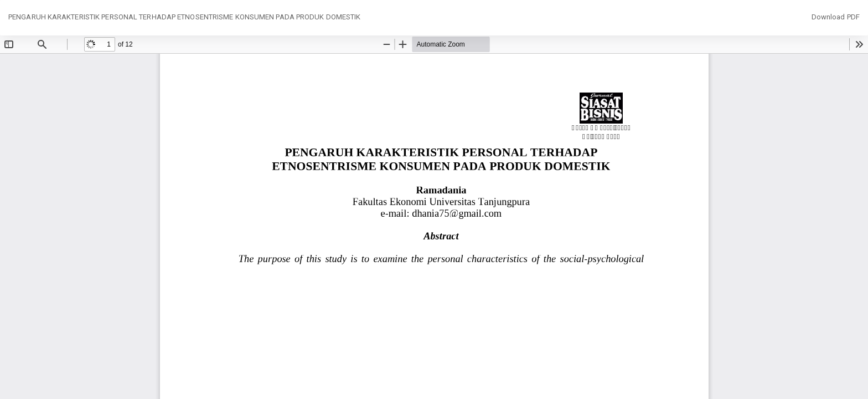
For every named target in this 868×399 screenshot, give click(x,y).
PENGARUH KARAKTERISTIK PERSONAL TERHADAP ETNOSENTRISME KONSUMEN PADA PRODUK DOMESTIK (184, 17)
